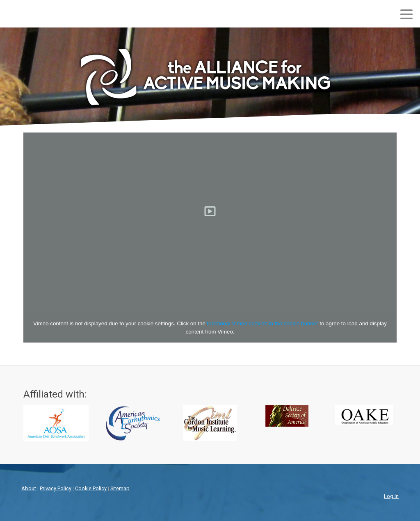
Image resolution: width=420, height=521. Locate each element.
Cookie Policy (91, 488)
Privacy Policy (56, 488)
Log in (391, 496)
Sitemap (120, 488)
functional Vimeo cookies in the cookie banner (263, 323)
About (29, 488)
